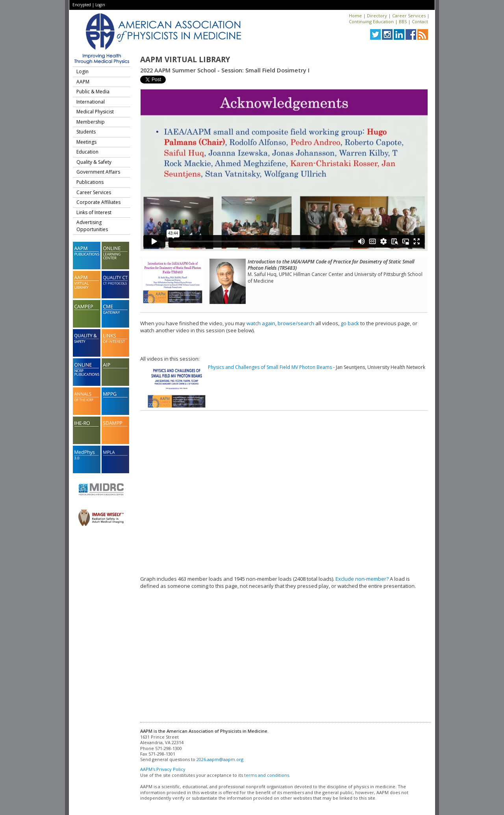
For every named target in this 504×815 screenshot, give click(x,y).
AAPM (83, 82)
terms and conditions (267, 775)
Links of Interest (94, 212)
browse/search (296, 323)
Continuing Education (371, 21)
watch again (261, 323)
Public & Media (93, 92)
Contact (420, 21)
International (91, 102)
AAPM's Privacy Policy (163, 769)
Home (355, 16)
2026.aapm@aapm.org (220, 759)
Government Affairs (98, 172)
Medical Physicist (95, 112)
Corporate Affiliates (98, 202)
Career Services (409, 16)
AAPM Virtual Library (185, 59)
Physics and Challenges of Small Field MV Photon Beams (270, 367)
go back (350, 323)
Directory (377, 16)
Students (86, 132)
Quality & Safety (94, 162)
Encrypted (82, 5)
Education (87, 152)
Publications (90, 182)
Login (100, 5)
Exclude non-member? (362, 579)
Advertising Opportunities (92, 226)
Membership (91, 122)
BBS (403, 21)
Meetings (86, 142)
